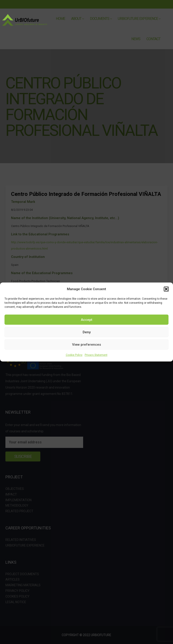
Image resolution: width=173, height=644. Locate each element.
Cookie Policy (74, 355)
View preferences (86, 345)
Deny (87, 332)
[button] (166, 289)
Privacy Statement (96, 355)
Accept (87, 320)
